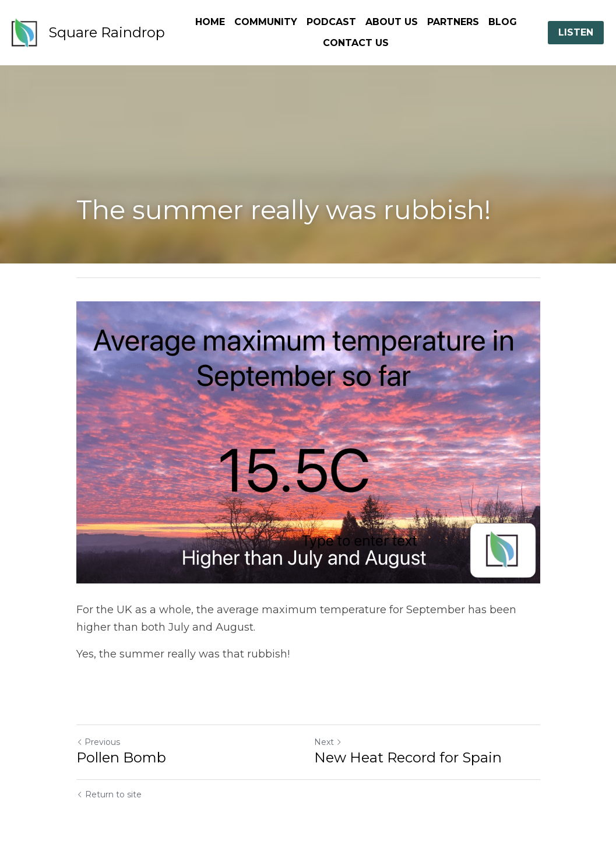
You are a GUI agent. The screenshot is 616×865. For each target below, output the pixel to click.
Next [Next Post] (328, 742)
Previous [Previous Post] (98, 742)
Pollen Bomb (121, 757)
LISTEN (576, 32)
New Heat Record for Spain (408, 757)
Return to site (109, 794)
